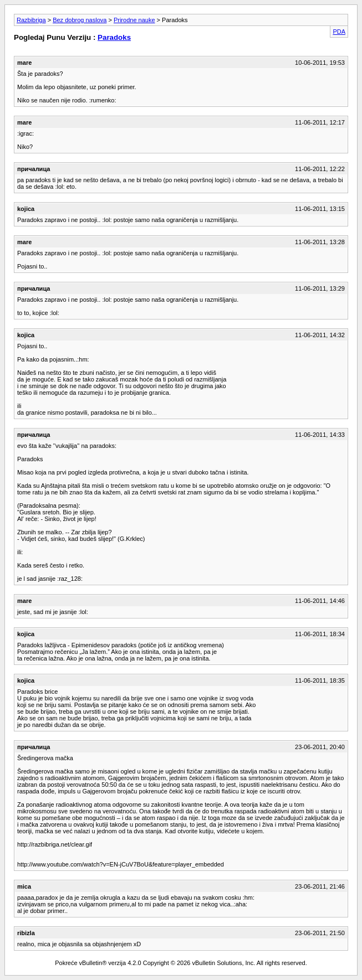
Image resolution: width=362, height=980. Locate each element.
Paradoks (114, 37)
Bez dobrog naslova (80, 20)
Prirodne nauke (134, 20)
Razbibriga (31, 20)
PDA (339, 32)
